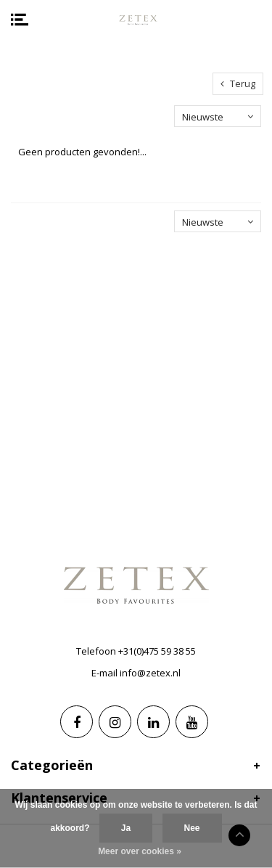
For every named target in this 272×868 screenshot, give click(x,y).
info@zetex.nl (150, 673)
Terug (238, 83)
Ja (126, 828)
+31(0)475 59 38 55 (157, 651)
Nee (192, 828)
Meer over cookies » (140, 851)
